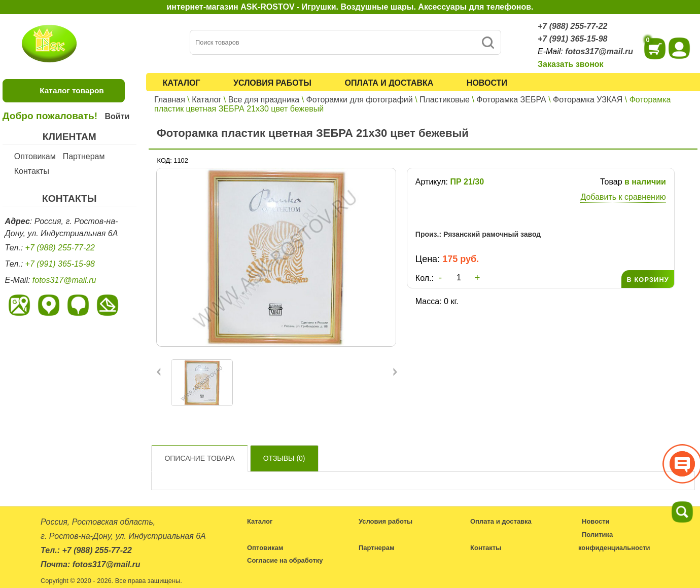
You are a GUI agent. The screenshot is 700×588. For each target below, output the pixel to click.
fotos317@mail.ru (599, 51)
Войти (117, 116)
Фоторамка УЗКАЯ (588, 100)
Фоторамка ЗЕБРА (511, 100)
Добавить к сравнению (623, 197)
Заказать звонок (571, 64)
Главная (170, 100)
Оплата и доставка (389, 83)
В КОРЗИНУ (647, 280)
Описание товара (199, 458)
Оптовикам (35, 156)
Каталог (182, 83)
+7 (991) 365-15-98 (572, 39)
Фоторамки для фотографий (360, 100)
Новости (487, 83)
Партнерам (84, 156)
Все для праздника (264, 100)
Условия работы (272, 83)
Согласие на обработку (285, 560)
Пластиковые (445, 100)
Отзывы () (284, 458)
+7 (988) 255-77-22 (572, 26)
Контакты (32, 171)
